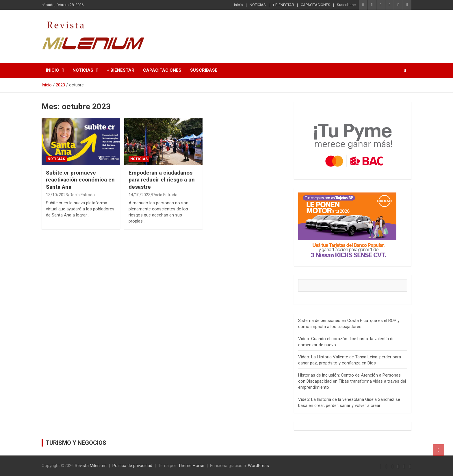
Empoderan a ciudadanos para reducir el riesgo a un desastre (162, 180)
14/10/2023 (140, 195)
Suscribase (346, 5)
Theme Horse (191, 466)
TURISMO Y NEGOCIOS (76, 443)
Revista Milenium (91, 466)
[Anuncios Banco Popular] (347, 195)
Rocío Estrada (82, 195)
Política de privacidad (132, 466)
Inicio (238, 5)
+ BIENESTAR (283, 5)
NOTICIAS (258, 5)
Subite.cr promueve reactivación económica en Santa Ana (80, 180)
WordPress (258, 466)
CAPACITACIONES (315, 5)
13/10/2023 (57, 195)
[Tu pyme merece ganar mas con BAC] (353, 109)
